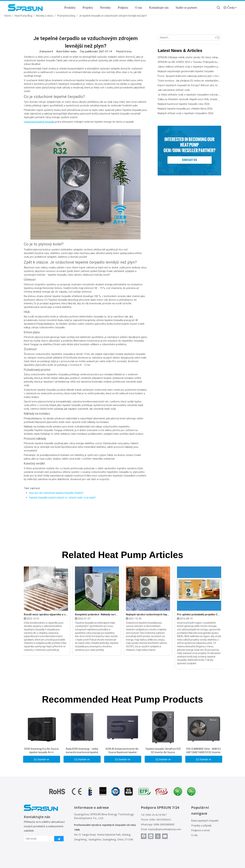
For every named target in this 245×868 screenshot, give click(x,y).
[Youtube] (165, 836)
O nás (139, 8)
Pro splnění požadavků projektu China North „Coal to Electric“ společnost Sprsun (199, 614)
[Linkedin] (151, 836)
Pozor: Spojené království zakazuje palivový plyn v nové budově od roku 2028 (201, 76)
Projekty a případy (201, 825)
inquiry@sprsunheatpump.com (165, 829)
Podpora (123, 8)
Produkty (70, 8)
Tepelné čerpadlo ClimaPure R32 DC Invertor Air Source (163, 751)
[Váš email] (38, 839)
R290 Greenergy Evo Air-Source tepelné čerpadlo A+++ (42, 751)
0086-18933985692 (164, 824)
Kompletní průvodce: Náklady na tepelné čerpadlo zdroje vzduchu (97, 614)
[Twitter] (158, 836)
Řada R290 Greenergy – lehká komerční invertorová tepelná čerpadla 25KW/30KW (82, 751)
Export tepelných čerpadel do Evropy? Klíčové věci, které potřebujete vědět (200, 85)
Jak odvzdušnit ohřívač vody (174, 90)
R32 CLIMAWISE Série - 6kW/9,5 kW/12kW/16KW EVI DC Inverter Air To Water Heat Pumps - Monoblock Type (204, 751)
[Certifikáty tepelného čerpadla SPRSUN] (122, 791)
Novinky (105, 8)
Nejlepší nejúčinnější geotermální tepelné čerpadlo (186, 71)
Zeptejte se (42, 759)
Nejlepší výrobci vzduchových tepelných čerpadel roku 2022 (148, 614)
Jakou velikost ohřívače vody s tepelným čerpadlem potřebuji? (193, 67)
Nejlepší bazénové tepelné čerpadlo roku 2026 (184, 104)
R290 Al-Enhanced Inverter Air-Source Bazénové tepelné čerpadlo (122, 751)
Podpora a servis (201, 830)
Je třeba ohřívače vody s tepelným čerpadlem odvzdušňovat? (192, 95)
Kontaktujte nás (159, 8)
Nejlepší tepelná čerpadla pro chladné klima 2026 (185, 109)
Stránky (128, 51)
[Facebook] (144, 836)
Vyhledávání (215, 38)
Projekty (88, 8)
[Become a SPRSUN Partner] (189, 151)
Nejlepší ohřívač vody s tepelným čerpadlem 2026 (186, 113)
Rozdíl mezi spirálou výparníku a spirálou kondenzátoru (46, 614)
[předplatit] (59, 839)
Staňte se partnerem (188, 8)
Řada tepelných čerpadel (205, 821)
